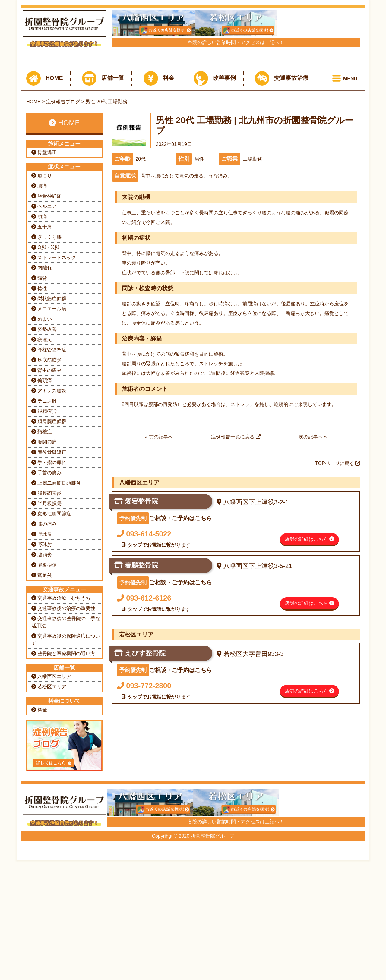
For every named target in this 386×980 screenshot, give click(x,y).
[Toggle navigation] (344, 257)
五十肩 (42, 405)
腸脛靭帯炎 (46, 672)
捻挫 (39, 467)
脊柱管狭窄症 (49, 528)
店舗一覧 (103, 257)
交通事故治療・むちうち (61, 777)
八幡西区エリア (51, 855)
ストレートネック (54, 436)
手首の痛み (46, 651)
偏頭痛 (42, 559)
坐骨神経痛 (46, 375)
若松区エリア (49, 866)
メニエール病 (49, 487)
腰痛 (39, 364)
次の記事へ (311, 616)
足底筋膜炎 (46, 539)
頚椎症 (42, 610)
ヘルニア (44, 385)
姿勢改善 (44, 508)
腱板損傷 (44, 744)
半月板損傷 (46, 682)
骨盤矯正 (44, 331)
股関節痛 (44, 621)
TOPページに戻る (338, 642)
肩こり (42, 354)
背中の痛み (46, 549)
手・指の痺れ (49, 641)
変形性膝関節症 (51, 692)
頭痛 (39, 395)
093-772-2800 (144, 864)
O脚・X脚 (45, 426)
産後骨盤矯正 (49, 631)
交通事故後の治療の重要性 (63, 787)
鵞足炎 (42, 754)
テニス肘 (44, 580)
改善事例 (215, 257)
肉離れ (42, 446)
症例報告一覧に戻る (236, 616)
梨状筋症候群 (49, 477)
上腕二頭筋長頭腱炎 (56, 662)
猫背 (39, 457)
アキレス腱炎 (49, 569)
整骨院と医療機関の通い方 (63, 832)
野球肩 (42, 713)
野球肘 (42, 723)
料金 (159, 257)
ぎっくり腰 (46, 416)
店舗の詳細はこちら (309, 718)
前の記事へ (161, 616)
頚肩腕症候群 (49, 600)
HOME (45, 257)
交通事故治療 (282, 257)
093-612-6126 (144, 777)
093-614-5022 (144, 713)
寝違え (42, 518)
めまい (42, 498)
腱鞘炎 (42, 733)
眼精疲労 (44, 590)
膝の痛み (44, 703)
